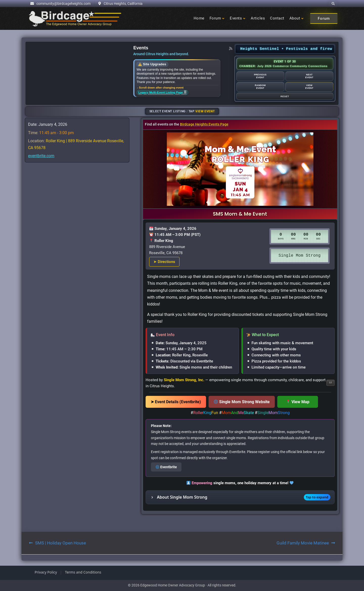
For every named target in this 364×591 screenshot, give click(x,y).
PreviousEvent (260, 76)
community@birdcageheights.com (63, 4)
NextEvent (309, 76)
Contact (277, 18)
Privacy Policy (46, 572)
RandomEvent (260, 87)
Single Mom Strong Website (242, 402)
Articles (258, 18)
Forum (215, 18)
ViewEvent (309, 87)
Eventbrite (166, 467)
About (295, 18)
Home (199, 18)
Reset (285, 96)
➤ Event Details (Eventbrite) (176, 402)
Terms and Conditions (83, 572)
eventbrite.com (41, 156)
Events (236, 18)
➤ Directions (164, 262)
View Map (298, 402)
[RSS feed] (231, 48)
